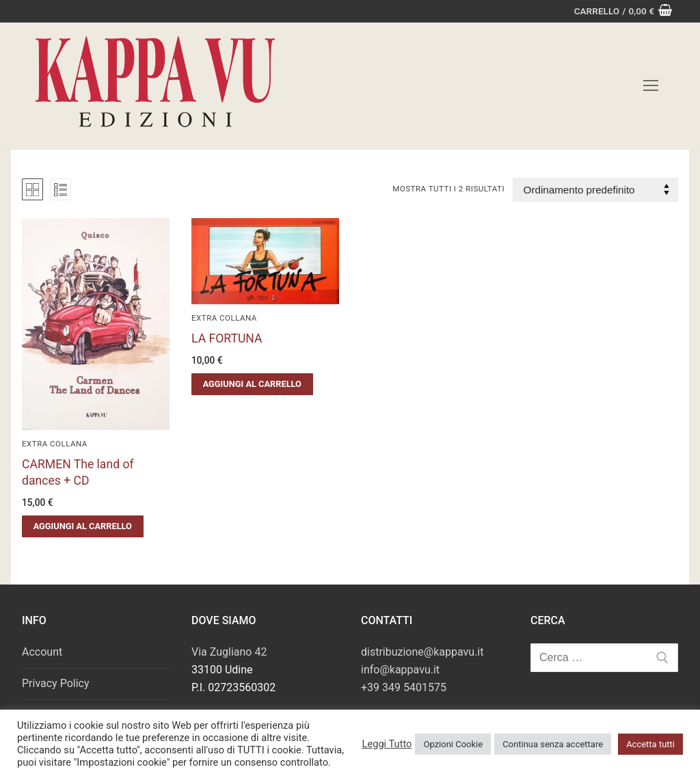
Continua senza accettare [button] (553, 744)
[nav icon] (651, 86)
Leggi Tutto (387, 744)
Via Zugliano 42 (229, 652)
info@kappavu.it (400, 670)
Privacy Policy (56, 683)
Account (42, 652)
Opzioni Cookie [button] (453, 744)
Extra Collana (55, 444)
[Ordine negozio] (595, 190)
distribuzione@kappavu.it (422, 652)
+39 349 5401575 (404, 687)
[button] (83, 526)
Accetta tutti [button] (650, 744)
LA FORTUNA (227, 338)
